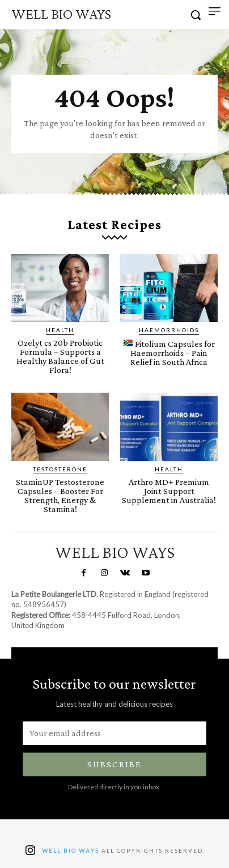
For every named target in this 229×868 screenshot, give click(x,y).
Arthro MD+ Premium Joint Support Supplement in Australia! (169, 491)
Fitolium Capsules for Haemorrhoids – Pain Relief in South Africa (169, 353)
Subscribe (114, 764)
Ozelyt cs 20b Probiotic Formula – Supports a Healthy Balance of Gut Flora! (60, 356)
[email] (114, 733)
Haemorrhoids (169, 330)
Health (60, 330)
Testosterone (60, 469)
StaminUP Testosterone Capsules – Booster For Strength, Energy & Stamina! (60, 495)
